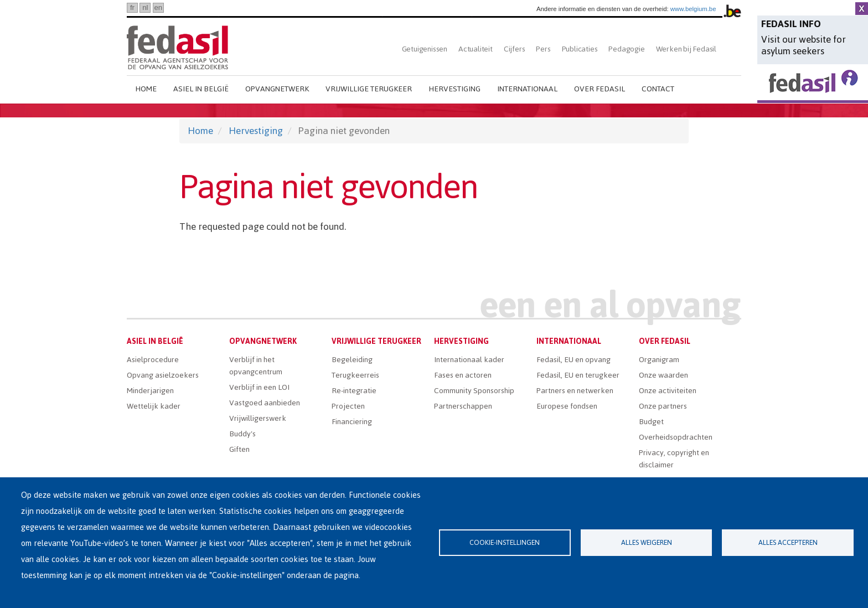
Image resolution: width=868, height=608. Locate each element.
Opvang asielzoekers (163, 375)
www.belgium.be (693, 9)
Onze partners (663, 406)
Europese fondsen (567, 406)
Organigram (659, 360)
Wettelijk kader (154, 406)
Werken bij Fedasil (686, 49)
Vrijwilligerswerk (258, 418)
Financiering (352, 422)
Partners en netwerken (575, 391)
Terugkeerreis (355, 375)
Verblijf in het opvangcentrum (256, 366)
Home (146, 89)
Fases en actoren (463, 375)
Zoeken (732, 49)
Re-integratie (354, 391)
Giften (239, 449)
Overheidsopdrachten (676, 437)
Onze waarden (663, 375)
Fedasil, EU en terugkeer (578, 375)
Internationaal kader (469, 360)
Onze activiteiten (668, 391)
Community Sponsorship (474, 391)
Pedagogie (626, 49)
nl (145, 7)
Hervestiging (454, 89)
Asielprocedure (153, 360)
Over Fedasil (600, 89)
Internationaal (527, 89)
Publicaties (580, 49)
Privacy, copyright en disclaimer (674, 459)
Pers (543, 49)
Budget (651, 422)
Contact (658, 89)
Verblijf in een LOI (259, 387)
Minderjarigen (150, 391)
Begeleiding (352, 360)
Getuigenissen (425, 49)
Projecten (348, 406)
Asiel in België (201, 89)
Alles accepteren (788, 542)
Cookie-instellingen (505, 542)
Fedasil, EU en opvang (573, 360)
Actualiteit (476, 49)
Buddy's (242, 434)
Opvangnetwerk (277, 89)
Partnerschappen (463, 406)
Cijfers (515, 49)
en (158, 7)
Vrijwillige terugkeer (369, 89)
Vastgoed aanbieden (265, 403)
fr (132, 7)
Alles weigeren (647, 542)
